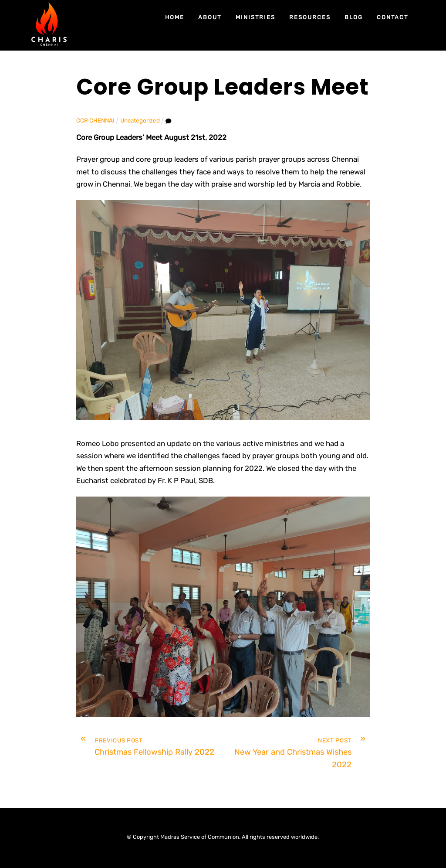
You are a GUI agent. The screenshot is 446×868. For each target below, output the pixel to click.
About (210, 17)
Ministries (256, 17)
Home (175, 17)
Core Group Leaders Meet (223, 87)
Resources (310, 17)
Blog (354, 17)
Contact (393, 17)
